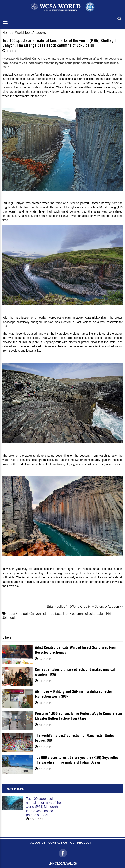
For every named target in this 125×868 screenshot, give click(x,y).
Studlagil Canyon (28, 613)
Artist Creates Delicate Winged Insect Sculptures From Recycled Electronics (76, 650)
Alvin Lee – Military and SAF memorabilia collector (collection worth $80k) (73, 694)
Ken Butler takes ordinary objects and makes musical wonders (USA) (75, 672)
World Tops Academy (31, 32)
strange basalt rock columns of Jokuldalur (73, 613)
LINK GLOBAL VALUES (62, 864)
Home (7, 32)
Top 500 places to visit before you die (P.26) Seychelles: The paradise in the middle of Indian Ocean (77, 760)
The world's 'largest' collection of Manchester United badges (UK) (75, 738)
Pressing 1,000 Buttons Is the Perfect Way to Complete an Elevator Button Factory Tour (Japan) (78, 716)
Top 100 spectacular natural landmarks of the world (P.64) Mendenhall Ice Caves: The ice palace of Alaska (44, 807)
